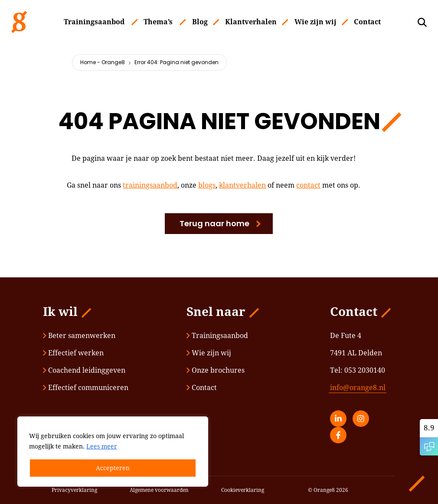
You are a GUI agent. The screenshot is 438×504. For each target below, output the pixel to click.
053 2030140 (365, 370)
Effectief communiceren (86, 388)
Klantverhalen (251, 22)
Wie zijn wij (315, 22)
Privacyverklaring (74, 490)
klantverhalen (242, 185)
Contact (367, 22)
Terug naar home (214, 223)
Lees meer (102, 446)
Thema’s (158, 22)
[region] (113, 452)
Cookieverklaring (243, 490)
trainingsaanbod (150, 185)
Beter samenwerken (79, 336)
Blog (200, 22)
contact (308, 185)
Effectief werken (73, 353)
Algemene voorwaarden (159, 490)
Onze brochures (216, 370)
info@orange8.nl (358, 388)
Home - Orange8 (103, 62)
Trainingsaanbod (94, 22)
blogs (207, 185)
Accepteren (113, 468)
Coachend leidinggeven (84, 370)
